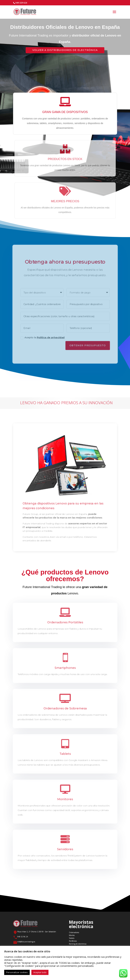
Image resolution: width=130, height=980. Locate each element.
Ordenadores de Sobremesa (65, 708)
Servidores (65, 849)
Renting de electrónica (78, 944)
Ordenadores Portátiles (65, 622)
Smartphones (65, 668)
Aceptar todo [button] (40, 972)
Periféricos (73, 941)
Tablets (65, 754)
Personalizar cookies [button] (17, 972)
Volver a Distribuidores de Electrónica (65, 50)
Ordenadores (74, 932)
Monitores (65, 799)
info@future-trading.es (26, 942)
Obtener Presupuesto (88, 347)
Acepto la (42, 339)
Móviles (72, 935)
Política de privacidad (50, 339)
